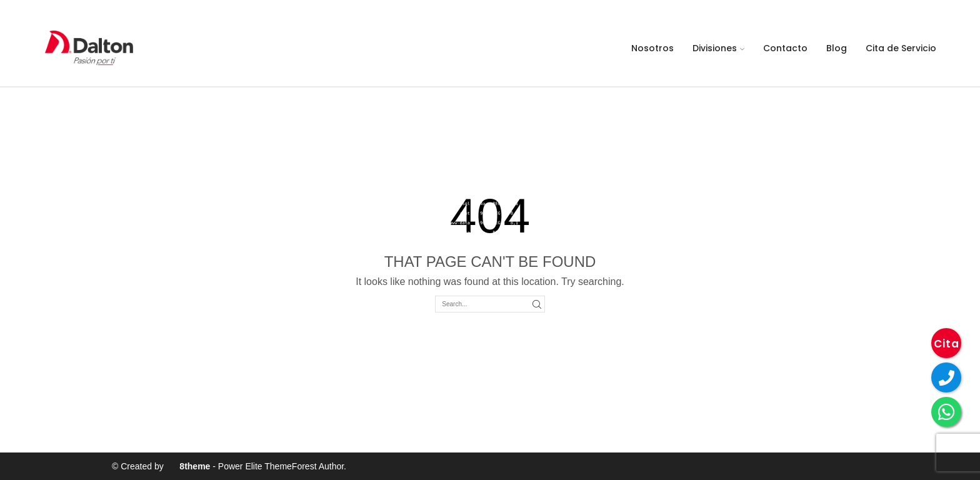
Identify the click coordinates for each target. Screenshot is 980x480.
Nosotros (652, 48)
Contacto (785, 48)
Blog (837, 48)
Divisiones (718, 48)
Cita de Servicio (901, 48)
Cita (947, 344)
